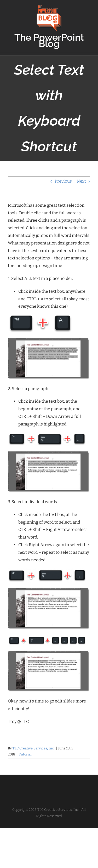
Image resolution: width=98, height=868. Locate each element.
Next (81, 181)
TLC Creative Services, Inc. (34, 748)
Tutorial (25, 754)
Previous (63, 181)
